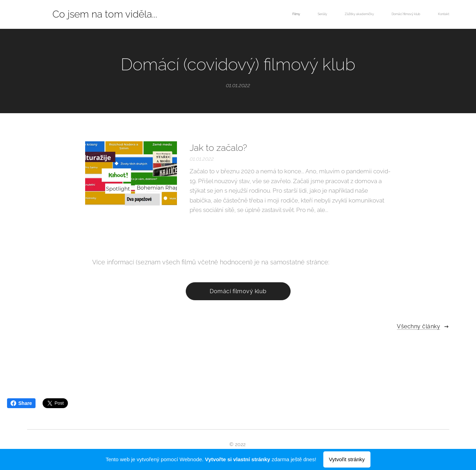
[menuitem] (382, 14)
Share (21, 403)
